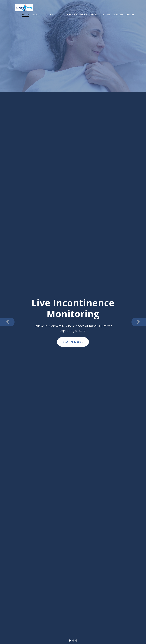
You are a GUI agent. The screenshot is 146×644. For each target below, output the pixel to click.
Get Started (115, 15)
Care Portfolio (77, 15)
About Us (38, 15)
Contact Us (97, 15)
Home (26, 15)
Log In (130, 15)
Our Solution (55, 15)
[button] (7, 322)
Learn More (73, 342)
